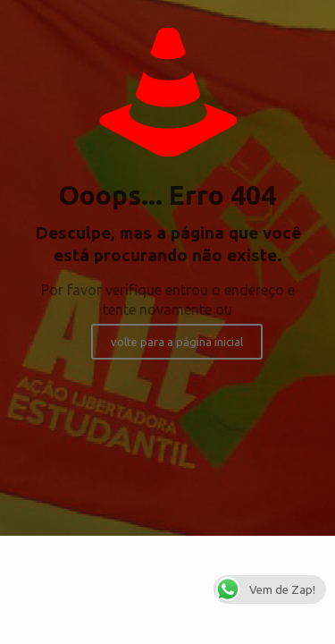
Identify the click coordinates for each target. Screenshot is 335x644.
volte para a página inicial (177, 342)
